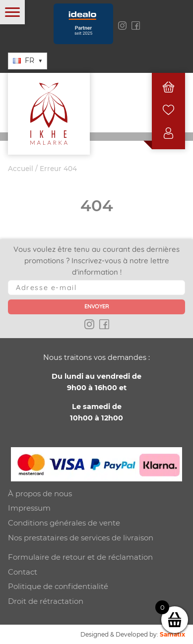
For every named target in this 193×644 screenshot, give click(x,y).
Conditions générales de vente (64, 523)
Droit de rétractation (46, 601)
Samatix (172, 634)
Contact (23, 572)
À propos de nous (40, 494)
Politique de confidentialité (58, 586)
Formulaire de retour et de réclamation (80, 557)
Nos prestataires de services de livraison (81, 538)
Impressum (29, 508)
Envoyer (97, 306)
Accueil (21, 169)
